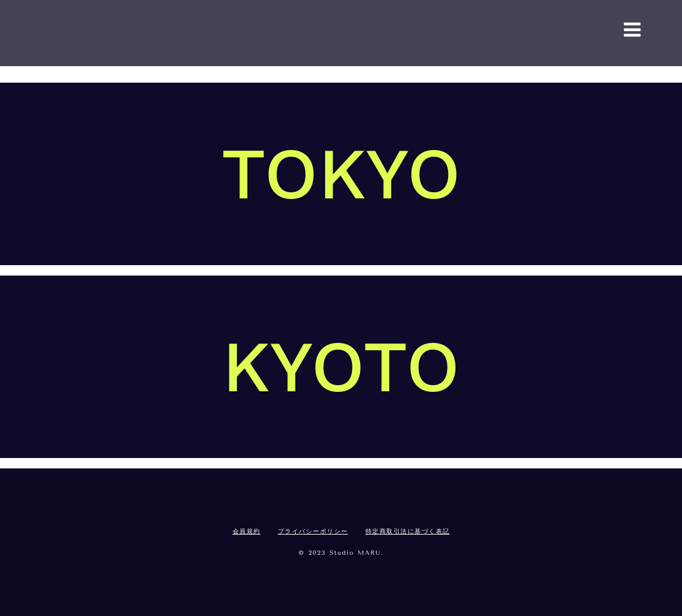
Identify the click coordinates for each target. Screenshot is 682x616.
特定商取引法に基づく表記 (408, 531)
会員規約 (247, 531)
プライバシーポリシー (313, 531)
